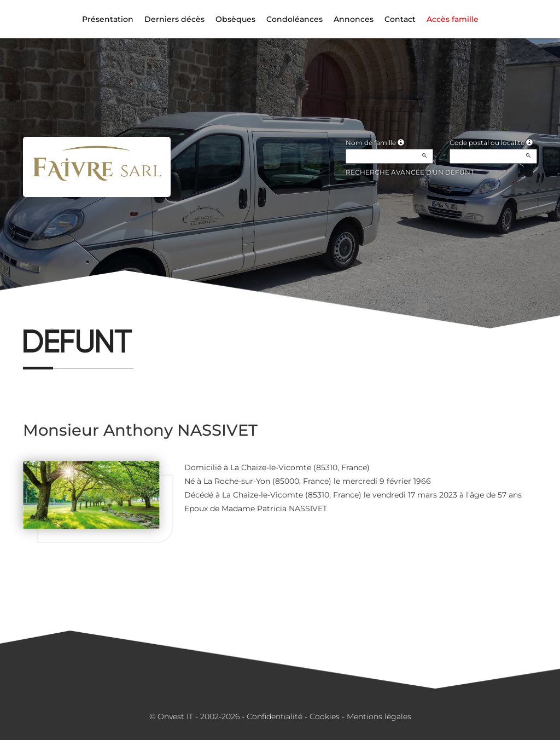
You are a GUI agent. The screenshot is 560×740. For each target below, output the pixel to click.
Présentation (108, 19)
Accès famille (453, 19)
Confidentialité (275, 716)
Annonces (354, 19)
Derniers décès (174, 19)
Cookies (325, 716)
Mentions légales (379, 716)
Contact (400, 19)
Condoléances (294, 19)
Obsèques (235, 19)
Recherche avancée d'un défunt (410, 172)
